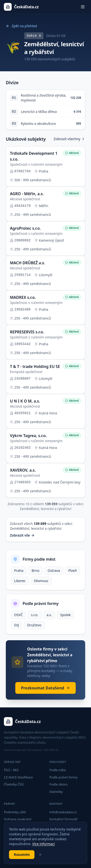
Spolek (66, 615)
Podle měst (58, 770)
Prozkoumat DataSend (46, 688)
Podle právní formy (64, 777)
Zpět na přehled (21, 26)
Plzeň (72, 571)
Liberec (20, 581)
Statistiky (56, 792)
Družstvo (34, 625)
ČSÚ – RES (11, 770)
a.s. (49, 615)
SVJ (17, 625)
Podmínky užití (15, 812)
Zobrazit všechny (69, 139)
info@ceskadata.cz (63, 812)
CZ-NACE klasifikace (18, 777)
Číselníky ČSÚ (14, 784)
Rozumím (22, 854)
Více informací (44, 844)
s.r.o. (35, 615)
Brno (35, 571)
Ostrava (54, 571)
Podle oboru (59, 784)
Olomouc (41, 581)
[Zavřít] (40, 855)
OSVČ (18, 615)
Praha (19, 571)
